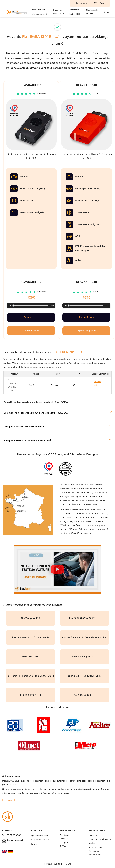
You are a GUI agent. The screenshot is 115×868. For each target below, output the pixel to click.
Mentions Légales (97, 847)
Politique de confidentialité (95, 853)
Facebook (64, 835)
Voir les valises (99, 385)
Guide (107, 12)
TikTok (63, 846)
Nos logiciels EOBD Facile (92, 12)
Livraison (93, 836)
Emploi (34, 844)
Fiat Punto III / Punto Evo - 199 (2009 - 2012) (30, 676)
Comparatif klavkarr (40, 840)
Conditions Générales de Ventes (100, 841)
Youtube (64, 839)
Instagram (64, 843)
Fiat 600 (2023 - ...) (30, 695)
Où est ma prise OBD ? (58, 12)
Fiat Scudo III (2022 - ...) (85, 657)
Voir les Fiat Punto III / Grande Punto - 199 (85, 637)
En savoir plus (31, 317)
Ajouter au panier (31, 331)
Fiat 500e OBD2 (31, 657)
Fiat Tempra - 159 (30, 618)
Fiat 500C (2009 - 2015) (85, 618)
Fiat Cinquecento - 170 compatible (31, 637)
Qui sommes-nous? (40, 836)
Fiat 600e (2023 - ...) (85, 695)
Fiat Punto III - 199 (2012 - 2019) (85, 676)
